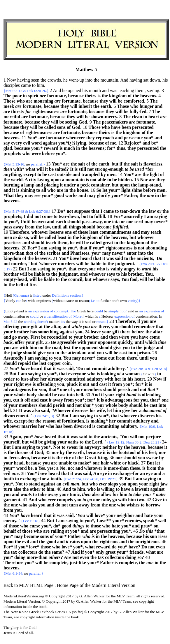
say (7, 143)
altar (56, 327)
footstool (127, 452)
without (59, 301)
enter (132, 253)
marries (29, 426)
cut (16, 400)
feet (152, 452)
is (99, 96)
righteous (109, 542)
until (57, 227)
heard (86, 258)
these (83, 232)
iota (116, 222)
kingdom (118, 96)
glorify (103, 195)
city (33, 180)
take (42, 494)
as (137, 311)
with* (19, 169)
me (113, 143)
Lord (97, 442)
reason (84, 301)
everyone (86, 269)
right (19, 384)
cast (52, 174)
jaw (164, 484)
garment (12, 500)
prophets (12, 153)
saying (153, 90)
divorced (82, 426)
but (115, 164)
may (29, 195)
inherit (85, 106)
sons (61, 127)
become (104, 227)
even (160, 547)
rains (75, 542)
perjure (154, 437)
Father (131, 195)
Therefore (19, 232)
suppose (82, 211)
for (35, 389)
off (27, 400)
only (100, 552)
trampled (91, 174)
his (165, 80)
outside (64, 174)
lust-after (30, 379)
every (16, 143)
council (75, 279)
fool (134, 279)
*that (9, 195)
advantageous (17, 389)
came (26, 85)
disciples (12, 85)
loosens (56, 232)
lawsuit (142, 489)
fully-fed (138, 111)
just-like (78, 563)
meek (9, 106)
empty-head (15, 279)
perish (124, 389)
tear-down (130, 211)
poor (17, 96)
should (74, 222)
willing (108, 489)
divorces (80, 410)
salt (82, 164)
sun (153, 536)
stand (34, 484)
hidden (125, 180)
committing (108, 426)
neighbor (126, 515)
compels (65, 500)
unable (65, 463)
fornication (73, 421)
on (41, 347)
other (35, 489)
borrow (153, 505)
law (153, 211)
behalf (10, 531)
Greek (82, 311)
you (145, 321)
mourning (43, 101)
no (28, 164)
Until (26, 222)
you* (149, 138)
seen (35, 80)
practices (12, 243)
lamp (29, 185)
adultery (116, 368)
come (47, 216)
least (94, 232)
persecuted (143, 127)
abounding (156, 248)
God (83, 122)
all (44, 190)
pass (86, 222)
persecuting (109, 531)
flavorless (153, 164)
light (154, 174)
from (30, 227)
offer (20, 342)
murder (19, 264)
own (123, 301)
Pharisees (80, 253)
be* (155, 143)
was (114, 90)
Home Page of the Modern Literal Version (96, 585)
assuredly (133, 216)
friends (136, 552)
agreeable (67, 342)
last (43, 363)
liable (96, 264)
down (155, 80)
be (120, 101)
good (59, 195)
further (105, 301)
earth (106, 106)
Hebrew (107, 316)
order (9, 379)
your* (37, 148)
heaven (39, 222)
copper (54, 363)
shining (28, 190)
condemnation (14, 316)
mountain (109, 80)
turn (8, 489)
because (76, 96)
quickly (125, 342)
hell (20, 285)
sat (146, 80)
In (161, 316)
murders (67, 264)
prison (144, 353)
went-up (76, 80)
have (116, 127)
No (63, 468)
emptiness (43, 301)
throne (22, 452)
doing (20, 557)
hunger (147, 106)
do (58, 505)
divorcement (16, 416)
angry (130, 269)
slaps (113, 484)
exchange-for (126, 473)
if (121, 164)
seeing (71, 122)
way (75, 322)
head (19, 463)
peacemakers (115, 122)
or (159, 211)
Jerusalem (19, 458)
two (141, 500)
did (30, 216)
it (46, 169)
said (119, 258)
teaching (126, 90)
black (133, 463)
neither (109, 447)
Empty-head (15, 311)
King (102, 458)
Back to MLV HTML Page (28, 585)
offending (46, 384)
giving (50, 442)
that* (54, 389)
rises (163, 536)
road (57, 347)
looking (108, 374)
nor (55, 452)
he (65, 80)
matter (54, 322)
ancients (145, 258)
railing (57, 531)
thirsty (18, 111)
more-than (14, 253)
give (118, 347)
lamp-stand (149, 185)
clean (137, 117)
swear (73, 447)
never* (161, 222)
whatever (93, 468)
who (21, 101)
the (43, 80)
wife (151, 374)
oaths (73, 442)
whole (20, 395)
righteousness (46, 111)
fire (33, 285)
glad (8, 148)
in (25, 96)
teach (156, 232)
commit (99, 368)
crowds (54, 80)
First (35, 337)
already (56, 379)
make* (85, 463)
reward (51, 148)
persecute (133, 138)
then (113, 337)
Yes (42, 468)
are (29, 101)
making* (99, 421)
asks (33, 505)
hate (149, 515)
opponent (107, 342)
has (34, 332)
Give (157, 500)
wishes (133, 505)
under (70, 185)
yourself (12, 442)
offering (11, 327)
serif (139, 222)
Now (158, 379)
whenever (75, 138)
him (40, 85)
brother (11, 274)
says (111, 274)
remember (144, 327)
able (102, 180)
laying (43, 180)
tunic (75, 494)
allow (106, 494)
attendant (77, 353)
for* (111, 148)
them (140, 90)
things (75, 227)
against (50, 143)
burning (12, 185)
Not (57, 447)
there (104, 327)
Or (145, 374)
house (82, 190)
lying (81, 143)
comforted (134, 101)
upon (56, 180)
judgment (125, 264)
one (108, 222)
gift (34, 327)
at (41, 327)
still (82, 169)
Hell (8, 295)
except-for (24, 421)
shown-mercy (104, 117)
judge (149, 347)
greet (111, 552)
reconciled (57, 337)
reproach (105, 138)
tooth (9, 479)
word (37, 143)
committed (75, 379)
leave (96, 332)
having (24, 80)
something (48, 332)
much (69, 148)
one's (115, 301)
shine (137, 190)
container (100, 185)
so (26, 237)
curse (35, 526)
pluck (72, 384)
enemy (10, 521)
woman (132, 374)
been (126, 127)
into (89, 80)
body (32, 395)
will (113, 101)
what (31, 169)
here (90, 311)
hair (105, 463)
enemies (133, 521)
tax (14, 552)
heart (154, 117)
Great (90, 458)
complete (58, 563)
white (116, 463)
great (108, 243)
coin (66, 363)
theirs (91, 96)
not (90, 169)
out (111, 358)
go (15, 337)
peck (85, 185)
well (162, 521)
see (37, 195)
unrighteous (148, 542)
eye (28, 384)
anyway (92, 447)
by (103, 174)
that (95, 211)
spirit (33, 96)
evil (27, 143)
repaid (24, 363)
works (71, 195)
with (31, 301)
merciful (12, 117)
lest (67, 347)
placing (52, 185)
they (104, 101)
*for (149, 169)
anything (12, 174)
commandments (115, 232)
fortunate (57, 96)
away (97, 222)
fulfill (100, 216)
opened (74, 90)
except (30, 174)
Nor (144, 180)
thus (121, 148)
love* (100, 515)
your (25, 327)
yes (50, 468)
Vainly (10, 301)
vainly (117, 269)
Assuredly (13, 358)
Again (15, 437)
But (23, 269)
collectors (28, 552)
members (93, 389)
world (17, 180)
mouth (95, 90)
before (48, 153)
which (90, 316)
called (50, 127)
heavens (148, 96)
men (111, 174)
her (44, 379)
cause (70, 301)
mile (106, 500)
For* (118, 216)
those (14, 526)
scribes (54, 253)
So (99, 190)
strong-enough (109, 169)
